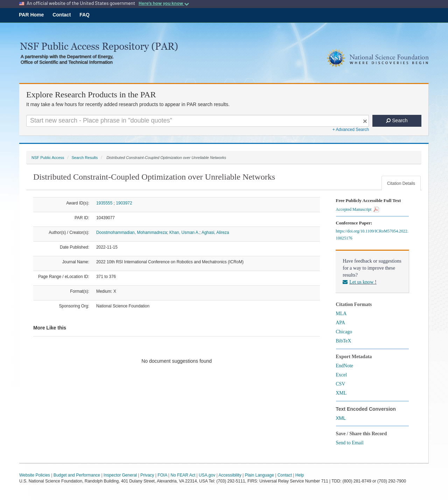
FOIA (162, 475)
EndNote (344, 366)
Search (397, 120)
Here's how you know (164, 3)
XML (341, 393)
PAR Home (31, 15)
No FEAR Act (183, 475)
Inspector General (120, 475)
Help (300, 475)
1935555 (104, 203)
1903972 (124, 203)
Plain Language (259, 475)
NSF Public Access (48, 158)
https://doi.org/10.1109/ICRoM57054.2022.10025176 (372, 235)
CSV (340, 384)
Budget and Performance (77, 475)
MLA (341, 314)
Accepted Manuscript (357, 209)
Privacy (147, 475)
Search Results (85, 158)
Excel (341, 375)
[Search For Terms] (198, 121)
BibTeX (343, 341)
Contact (62, 15)
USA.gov (207, 475)
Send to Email (349, 443)
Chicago (344, 332)
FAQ (85, 15)
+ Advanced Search (351, 130)
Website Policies (35, 475)
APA (340, 323)
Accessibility (230, 475)
